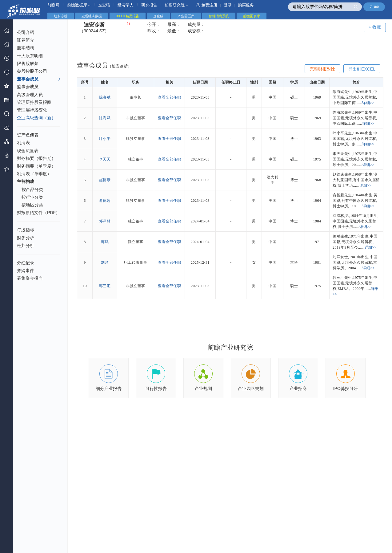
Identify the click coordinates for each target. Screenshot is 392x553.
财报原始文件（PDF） (38, 213)
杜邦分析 (26, 246)
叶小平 (105, 139)
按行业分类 (32, 197)
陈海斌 (105, 97)
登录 (228, 5)
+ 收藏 (375, 27)
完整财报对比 (322, 69)
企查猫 (104, 5)
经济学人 (126, 5)
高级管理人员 (30, 95)
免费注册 (207, 5)
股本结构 (26, 48)
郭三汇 (105, 286)
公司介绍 (26, 32)
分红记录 (26, 263)
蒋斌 (105, 242)
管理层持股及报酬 (34, 102)
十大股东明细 (30, 56)
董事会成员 (39, 79)
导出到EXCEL (362, 69)
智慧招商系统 (219, 16)
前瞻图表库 (252, 16)
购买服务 (246, 5)
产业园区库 (186, 16)
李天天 (105, 159)
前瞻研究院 (176, 5)
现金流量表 (28, 151)
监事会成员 (28, 87)
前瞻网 (53, 5)
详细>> (368, 103)
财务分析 (26, 238)
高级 (374, 7)
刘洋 (105, 262)
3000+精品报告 (128, 16)
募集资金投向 (30, 278)
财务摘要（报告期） (36, 158)
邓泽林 (105, 221)
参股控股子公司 (32, 71)
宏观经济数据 (92, 16)
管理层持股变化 (32, 110)
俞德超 (105, 201)
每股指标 (26, 230)
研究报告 (149, 5)
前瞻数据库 (79, 5)
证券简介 (26, 40)
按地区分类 (32, 205)
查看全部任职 (169, 97)
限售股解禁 (28, 63)
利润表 (23, 143)
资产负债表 (28, 135)
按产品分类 (32, 189)
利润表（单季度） (34, 174)
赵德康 (105, 180)
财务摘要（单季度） (36, 166)
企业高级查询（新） (36, 118)
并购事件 (26, 270)
